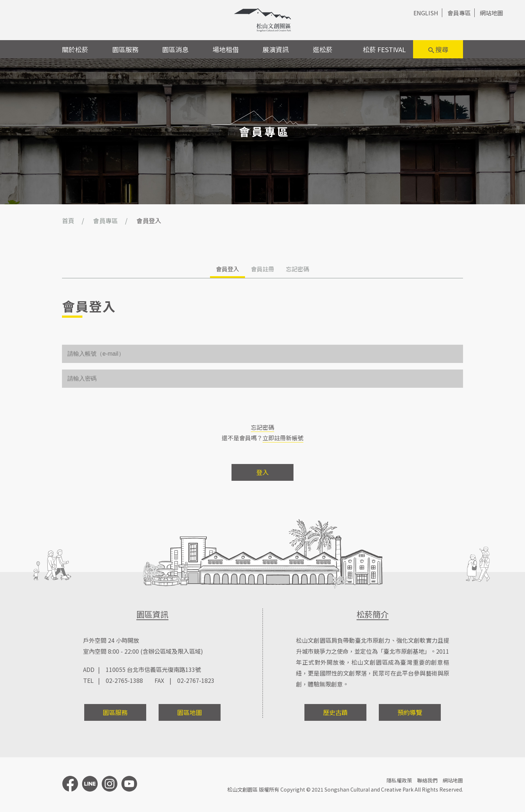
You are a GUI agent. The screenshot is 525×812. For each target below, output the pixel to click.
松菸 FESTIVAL (384, 49)
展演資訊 (276, 49)
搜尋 (438, 49)
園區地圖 (190, 712)
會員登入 (227, 269)
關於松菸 (75, 49)
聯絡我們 (427, 780)
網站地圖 (491, 13)
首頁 (68, 221)
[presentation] (117, 409)
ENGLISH (426, 13)
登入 (262, 472)
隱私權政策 (399, 780)
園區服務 (125, 49)
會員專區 (459, 13)
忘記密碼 (297, 269)
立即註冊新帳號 (283, 438)
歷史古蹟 (335, 712)
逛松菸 (323, 49)
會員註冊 (262, 269)
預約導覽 (410, 712)
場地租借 (226, 49)
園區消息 (175, 49)
